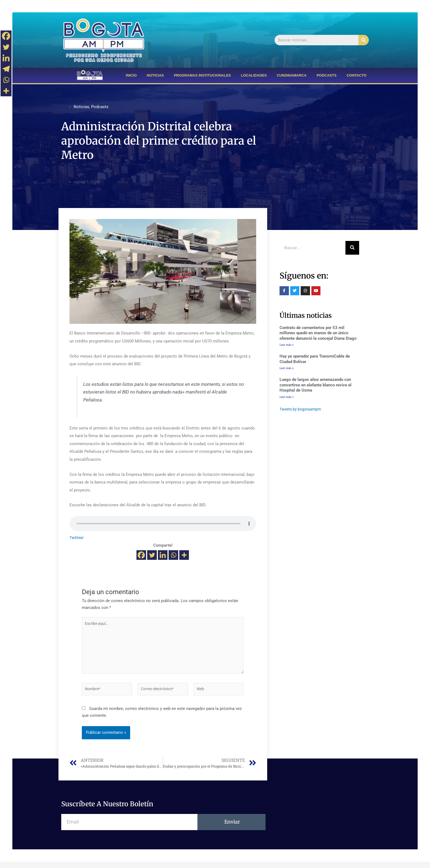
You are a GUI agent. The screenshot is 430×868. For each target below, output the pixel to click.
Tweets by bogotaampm (302, 410)
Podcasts (100, 107)
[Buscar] (364, 40)
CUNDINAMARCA (292, 75)
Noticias (81, 107)
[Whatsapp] (173, 555)
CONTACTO (356, 75)
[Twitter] (152, 555)
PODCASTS (326, 75)
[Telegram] (6, 69)
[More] (184, 555)
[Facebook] (141, 555)
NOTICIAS (155, 75)
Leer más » (287, 345)
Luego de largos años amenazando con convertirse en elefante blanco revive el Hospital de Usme (315, 385)
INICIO (131, 75)
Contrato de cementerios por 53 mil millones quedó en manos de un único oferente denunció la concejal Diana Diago (318, 333)
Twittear (77, 538)
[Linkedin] (163, 555)
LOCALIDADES (254, 75)
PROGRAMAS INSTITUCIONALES (202, 75)
